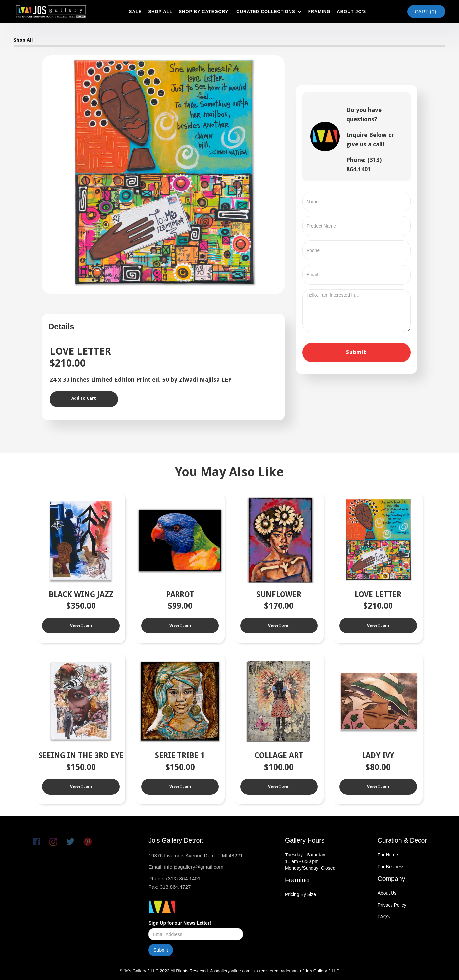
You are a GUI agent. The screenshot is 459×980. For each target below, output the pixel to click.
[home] (51, 12)
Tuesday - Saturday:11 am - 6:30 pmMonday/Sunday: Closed (310, 861)
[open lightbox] (163, 174)
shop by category (203, 11)
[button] (268, 12)
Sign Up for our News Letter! (180, 923)
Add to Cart (84, 398)
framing (319, 11)
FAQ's (384, 917)
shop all (160, 11)
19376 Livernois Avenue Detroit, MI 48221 (196, 856)
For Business (391, 867)
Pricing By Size (301, 894)
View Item (81, 625)
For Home (388, 855)
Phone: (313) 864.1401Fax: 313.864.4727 (174, 883)
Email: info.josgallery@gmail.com (186, 867)
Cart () (426, 11)
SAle (135, 11)
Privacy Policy (392, 905)
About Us (387, 893)
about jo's (351, 11)
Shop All (23, 40)
